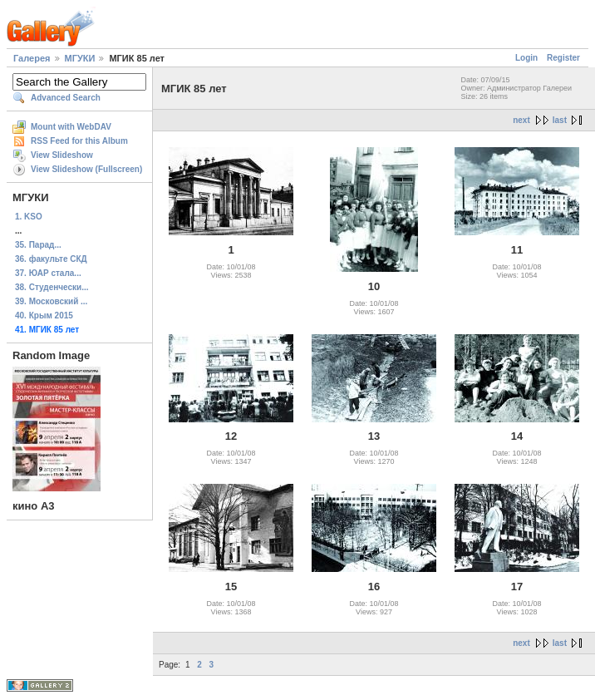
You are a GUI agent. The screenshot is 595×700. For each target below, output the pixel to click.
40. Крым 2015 (44, 315)
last (560, 120)
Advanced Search (66, 98)
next (521, 120)
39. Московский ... (51, 301)
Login (526, 58)
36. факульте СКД (51, 259)
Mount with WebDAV (71, 127)
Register (563, 58)
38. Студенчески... (52, 287)
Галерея (32, 58)
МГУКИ (80, 58)
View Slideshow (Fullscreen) (86, 169)
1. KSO (29, 217)
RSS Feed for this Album (79, 141)
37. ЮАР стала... (48, 273)
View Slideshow (62, 155)
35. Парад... (38, 245)
